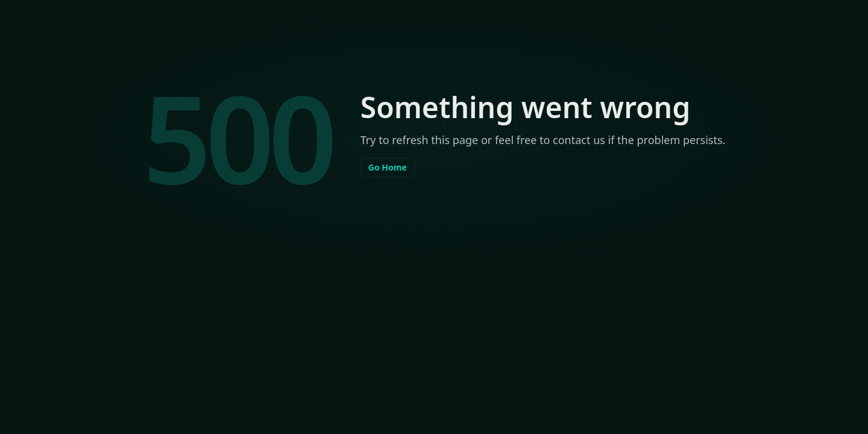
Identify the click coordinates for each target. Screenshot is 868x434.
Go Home (388, 167)
